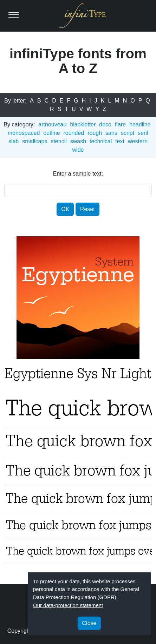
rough (95, 133)
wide (78, 150)
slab (14, 141)
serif (143, 133)
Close (89, 623)
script (128, 133)
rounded (74, 133)
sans (111, 133)
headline (140, 124)
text (120, 141)
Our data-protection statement (68, 605)
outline (51, 133)
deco (105, 124)
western (138, 141)
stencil (58, 141)
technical (101, 141)
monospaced (24, 133)
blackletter (83, 124)
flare (120, 124)
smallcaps (35, 141)
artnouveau (52, 124)
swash (78, 141)
